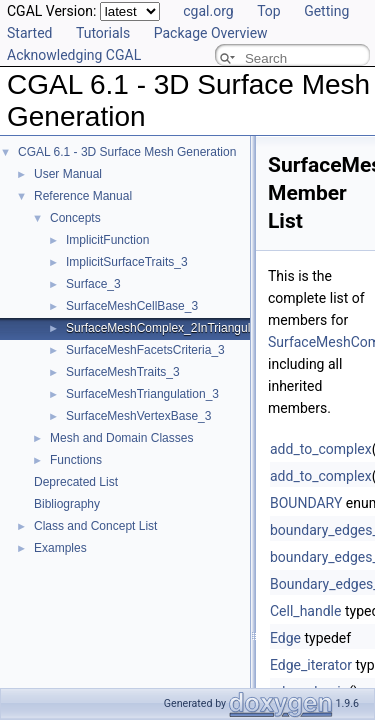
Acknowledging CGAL (74, 55)
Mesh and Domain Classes (121, 438)
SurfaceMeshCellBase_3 (132, 306)
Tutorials (103, 33)
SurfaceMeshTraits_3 (123, 372)
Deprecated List (76, 482)
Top (269, 11)
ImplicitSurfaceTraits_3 (127, 262)
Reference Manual (83, 196)
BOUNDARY (306, 503)
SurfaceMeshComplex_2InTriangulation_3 (178, 328)
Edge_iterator (311, 665)
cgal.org (208, 11)
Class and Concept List (95, 526)
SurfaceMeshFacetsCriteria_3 (145, 350)
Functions (76, 460)
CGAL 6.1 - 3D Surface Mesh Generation (127, 152)
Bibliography (67, 504)
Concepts (75, 218)
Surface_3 (93, 284)
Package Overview (211, 33)
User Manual (68, 174)
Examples (60, 548)
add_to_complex (321, 449)
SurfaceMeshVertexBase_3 (138, 416)
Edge (285, 638)
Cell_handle (305, 611)
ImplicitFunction (107, 240)
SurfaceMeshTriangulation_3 (142, 394)
